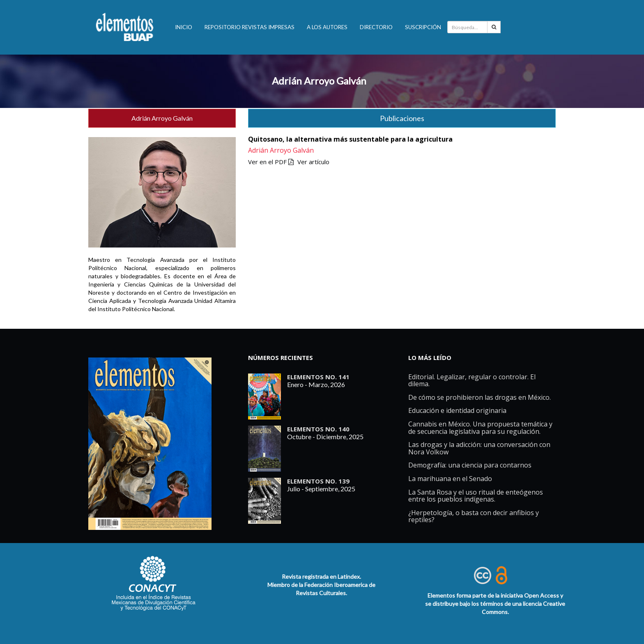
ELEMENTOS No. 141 (318, 377)
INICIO (184, 27)
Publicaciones (402, 118)
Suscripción (423, 27)
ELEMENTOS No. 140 (318, 429)
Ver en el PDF (271, 162)
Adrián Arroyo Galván (319, 81)
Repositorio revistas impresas (250, 27)
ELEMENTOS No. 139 (318, 481)
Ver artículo (313, 162)
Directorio (376, 27)
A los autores (327, 27)
